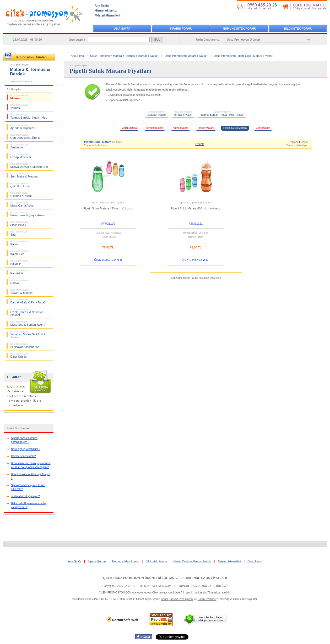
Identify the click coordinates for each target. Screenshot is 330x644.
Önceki (200, 144)
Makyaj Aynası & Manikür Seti (29, 165)
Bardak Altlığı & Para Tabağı (28, 301)
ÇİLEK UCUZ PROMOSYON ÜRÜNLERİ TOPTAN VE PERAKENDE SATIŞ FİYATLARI (165, 578)
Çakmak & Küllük (21, 195)
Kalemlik (19, 262)
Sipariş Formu (97, 561)
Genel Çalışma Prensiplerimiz (193, 561)
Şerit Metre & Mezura (24, 175)
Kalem (19, 243)
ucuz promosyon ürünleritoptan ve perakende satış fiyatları (34, 22)
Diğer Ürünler (19, 355)
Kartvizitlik (19, 272)
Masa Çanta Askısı (23, 204)
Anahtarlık (19, 146)
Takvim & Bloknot (21, 291)
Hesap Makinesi (21, 156)
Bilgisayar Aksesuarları (25, 346)
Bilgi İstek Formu (156, 561)
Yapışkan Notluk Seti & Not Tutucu (28, 334)
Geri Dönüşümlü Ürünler (26, 136)
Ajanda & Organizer (23, 127)
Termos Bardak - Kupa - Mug (29, 116)
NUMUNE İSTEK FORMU (239, 29)
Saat (19, 233)
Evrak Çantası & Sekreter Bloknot (27, 312)
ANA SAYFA (122, 29)
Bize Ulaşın (255, 561)
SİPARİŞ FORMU (181, 29)
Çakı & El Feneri (21, 185)
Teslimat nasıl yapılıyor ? (25, 496)
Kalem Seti (19, 253)
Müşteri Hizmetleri (107, 15)
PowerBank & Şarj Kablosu (28, 214)
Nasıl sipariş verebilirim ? (26, 449)
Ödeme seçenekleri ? (23, 456)
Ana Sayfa (102, 5)
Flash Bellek (19, 224)
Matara (19, 97)
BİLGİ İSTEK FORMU (298, 29)
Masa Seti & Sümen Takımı (28, 323)
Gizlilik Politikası (207, 599)
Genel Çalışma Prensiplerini (177, 599)
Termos (19, 107)
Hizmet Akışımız (106, 10)
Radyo (19, 282)
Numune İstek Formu (126, 561)
